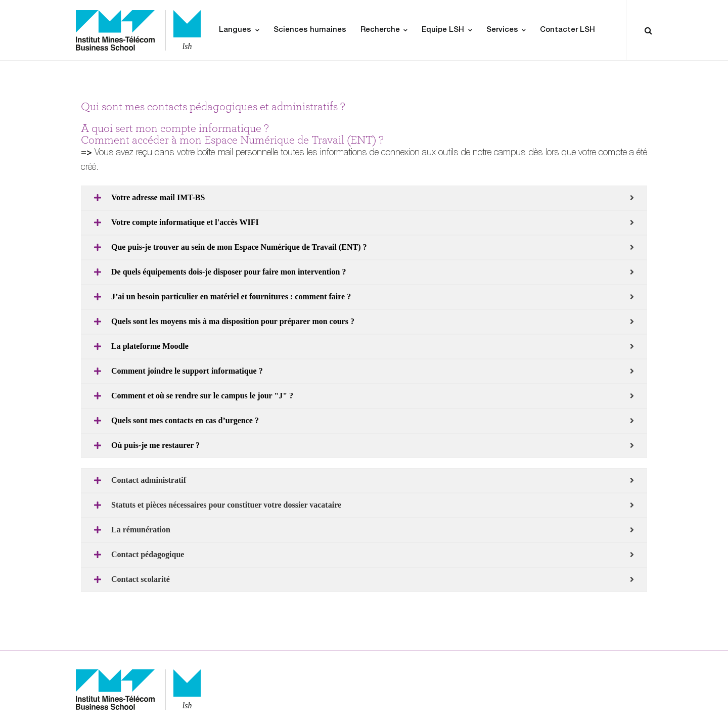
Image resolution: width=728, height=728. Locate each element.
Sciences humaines (310, 30)
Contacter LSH (567, 30)
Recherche (380, 30)
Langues (235, 30)
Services (502, 30)
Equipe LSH (443, 30)
